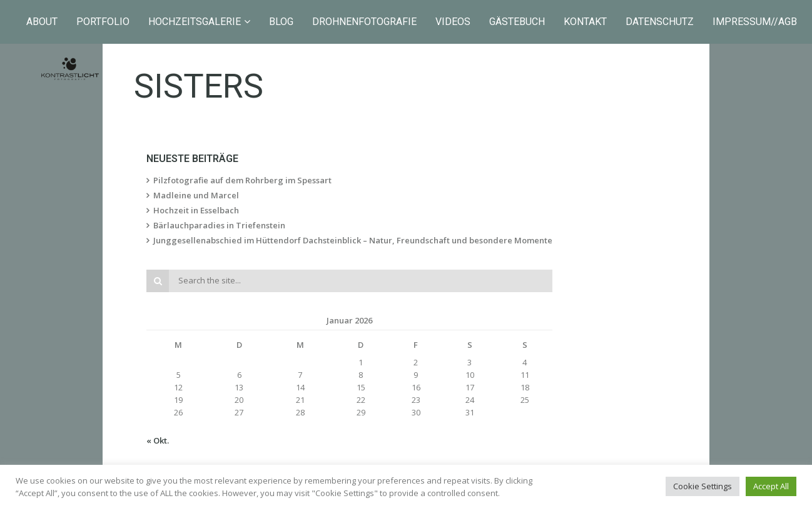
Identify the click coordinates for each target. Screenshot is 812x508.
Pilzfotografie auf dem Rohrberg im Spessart (242, 180)
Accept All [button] (771, 486)
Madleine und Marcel (196, 195)
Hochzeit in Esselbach (196, 210)
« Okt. (158, 440)
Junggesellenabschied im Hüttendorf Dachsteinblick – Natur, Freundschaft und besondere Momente (353, 240)
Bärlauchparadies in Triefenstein (219, 225)
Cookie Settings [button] (703, 486)
